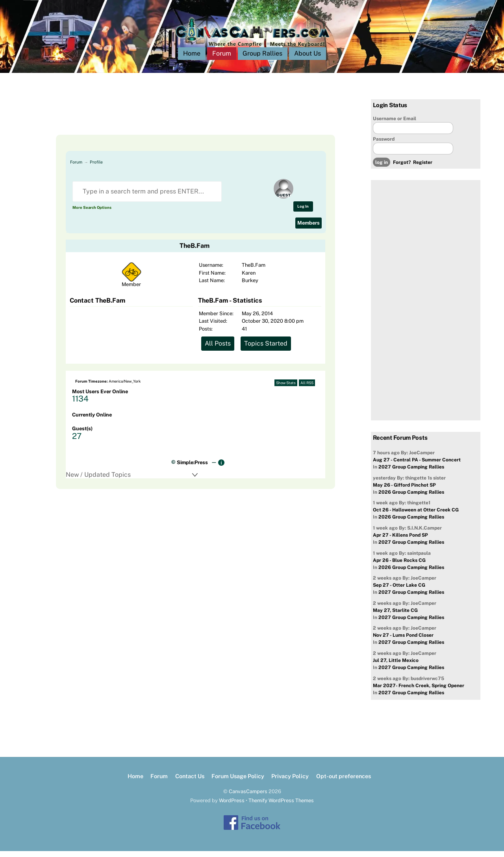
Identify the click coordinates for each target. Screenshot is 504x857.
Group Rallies (262, 60)
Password (384, 145)
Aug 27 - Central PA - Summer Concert (417, 466)
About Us (308, 60)
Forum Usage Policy (238, 782)
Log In (303, 212)
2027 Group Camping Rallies (411, 473)
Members (309, 229)
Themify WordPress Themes (281, 806)
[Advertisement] (186, 123)
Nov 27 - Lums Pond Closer (403, 641)
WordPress (232, 806)
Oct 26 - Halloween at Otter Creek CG (416, 516)
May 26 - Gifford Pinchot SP (404, 491)
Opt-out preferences (344, 782)
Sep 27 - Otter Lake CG (399, 591)
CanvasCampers (248, 797)
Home (192, 60)
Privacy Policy (290, 782)
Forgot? (402, 169)
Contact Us (190, 782)
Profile (96, 168)
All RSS (307, 389)
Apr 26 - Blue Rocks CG (399, 566)
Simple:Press (192, 468)
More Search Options (92, 213)
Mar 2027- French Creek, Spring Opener (419, 692)
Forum (222, 60)
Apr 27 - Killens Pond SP (400, 541)
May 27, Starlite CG (395, 616)
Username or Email (395, 125)
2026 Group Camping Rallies (411, 498)
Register (423, 169)
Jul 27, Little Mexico (396, 666)
